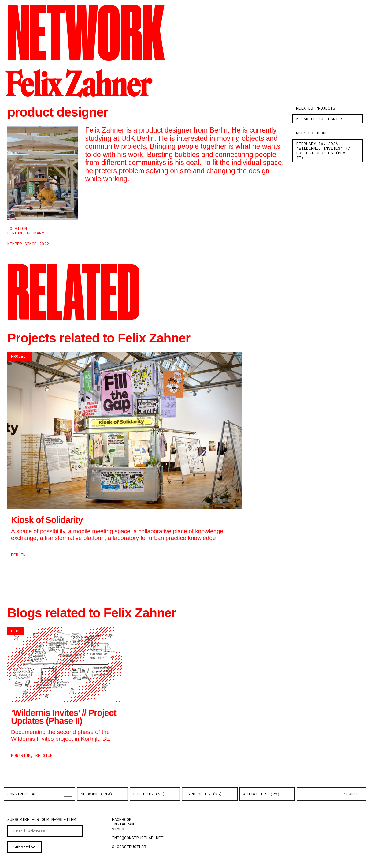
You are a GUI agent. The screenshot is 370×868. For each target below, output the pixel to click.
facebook (122, 819)
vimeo (118, 829)
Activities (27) (261, 794)
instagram (123, 824)
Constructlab (22, 794)
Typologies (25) (204, 794)
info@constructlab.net (138, 838)
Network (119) (97, 794)
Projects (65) (149, 794)
